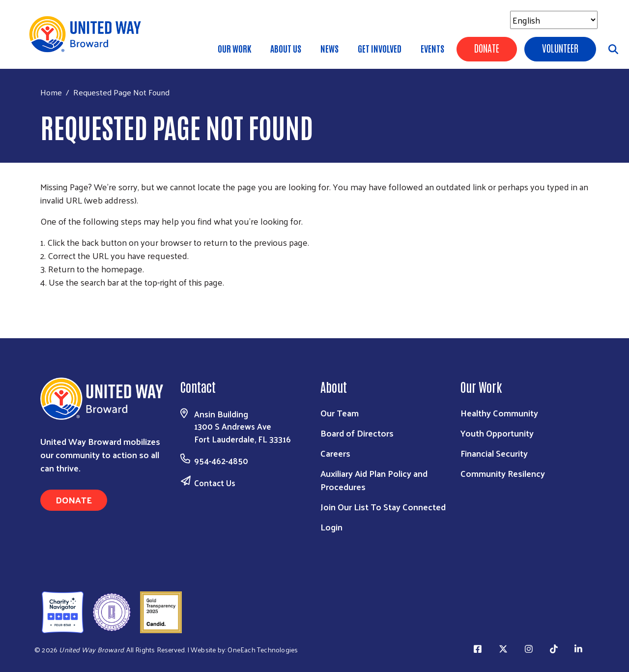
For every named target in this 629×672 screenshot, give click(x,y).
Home (51, 92)
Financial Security (494, 453)
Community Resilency (503, 473)
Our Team (340, 413)
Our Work (234, 48)
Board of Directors (357, 433)
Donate (487, 48)
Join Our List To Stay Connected (383, 507)
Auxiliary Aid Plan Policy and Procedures (374, 480)
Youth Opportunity (497, 433)
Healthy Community (499, 413)
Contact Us (215, 483)
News (329, 48)
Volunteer (560, 48)
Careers (335, 453)
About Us (286, 48)
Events (432, 48)
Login (331, 527)
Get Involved (380, 48)
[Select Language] (554, 20)
